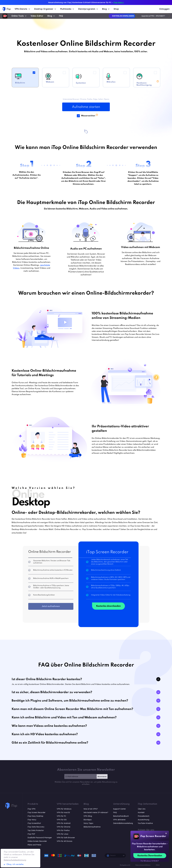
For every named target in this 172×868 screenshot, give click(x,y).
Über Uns (142, 809)
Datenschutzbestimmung (15, 860)
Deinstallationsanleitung (123, 823)
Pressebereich (144, 816)
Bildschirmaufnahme (92, 827)
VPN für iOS (62, 820)
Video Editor (37, 16)
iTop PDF (31, 834)
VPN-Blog (88, 816)
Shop (116, 9)
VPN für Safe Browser (66, 838)
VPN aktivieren (119, 820)
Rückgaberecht (125, 865)
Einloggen (165, 9)
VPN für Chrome (64, 827)
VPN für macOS (63, 812)
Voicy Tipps (88, 823)
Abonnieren (102, 776)
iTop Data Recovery (36, 827)
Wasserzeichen (88, 116)
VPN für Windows (64, 809)
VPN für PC (61, 816)
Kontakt (141, 812)
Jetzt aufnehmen (51, 606)
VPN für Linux (63, 834)
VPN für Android (64, 823)
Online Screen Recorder (37, 841)
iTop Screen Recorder (36, 812)
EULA (158, 865)
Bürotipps (88, 820)
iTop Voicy (32, 820)
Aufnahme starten (86, 107)
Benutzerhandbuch (121, 816)
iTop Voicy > (119, 2)
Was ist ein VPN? (91, 809)
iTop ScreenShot (34, 823)
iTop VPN (31, 809)
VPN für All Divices (64, 841)
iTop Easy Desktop (35, 816)
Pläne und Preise (34, 845)
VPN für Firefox (63, 830)
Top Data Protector (36, 830)
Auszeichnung (143, 820)
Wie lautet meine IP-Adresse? (96, 812)
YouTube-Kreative (145, 823)
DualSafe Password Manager (40, 838)
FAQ (61, 16)
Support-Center (119, 809)
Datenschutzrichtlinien (143, 865)
